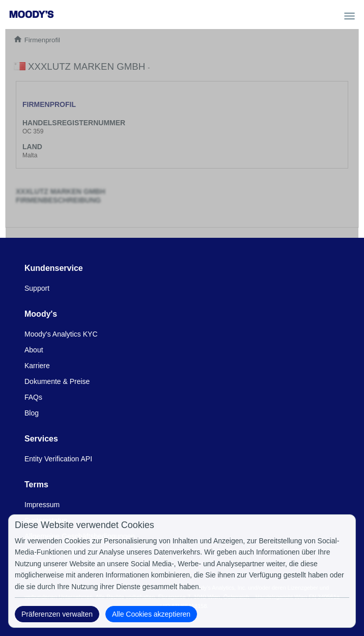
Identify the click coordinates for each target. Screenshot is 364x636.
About (34, 350)
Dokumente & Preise (57, 381)
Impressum (42, 505)
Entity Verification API (58, 459)
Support (37, 288)
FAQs (33, 397)
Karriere (37, 366)
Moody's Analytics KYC (61, 334)
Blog (32, 413)
